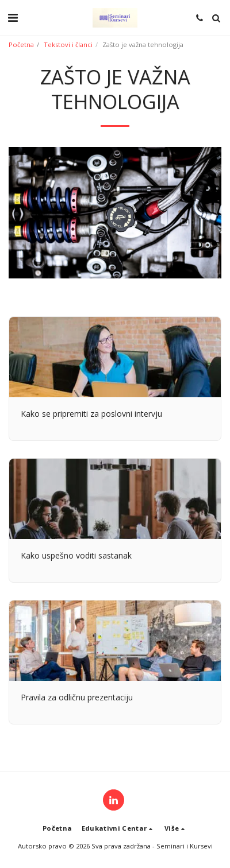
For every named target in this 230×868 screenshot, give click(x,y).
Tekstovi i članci (68, 44)
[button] (13, 18)
